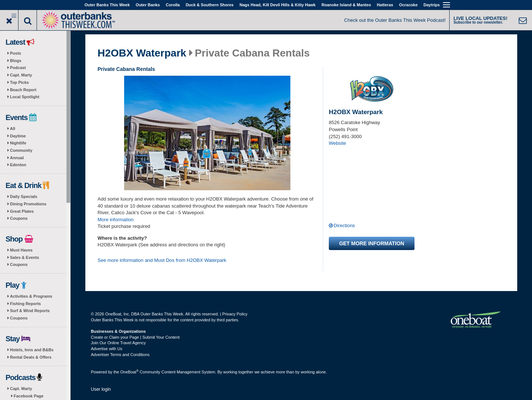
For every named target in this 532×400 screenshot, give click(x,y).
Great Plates (22, 211)
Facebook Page (29, 396)
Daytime (18, 136)
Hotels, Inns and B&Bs (32, 350)
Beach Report (23, 90)
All (13, 129)
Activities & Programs (31, 296)
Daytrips (432, 5)
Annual (17, 158)
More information (116, 220)
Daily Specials (24, 196)
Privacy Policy (235, 314)
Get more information (372, 243)
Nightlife (18, 143)
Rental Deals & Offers (31, 357)
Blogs (16, 61)
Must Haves (21, 250)
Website (337, 143)
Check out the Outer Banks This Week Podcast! (395, 20)
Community (21, 150)
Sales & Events (25, 257)
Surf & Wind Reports (30, 311)
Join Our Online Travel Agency (118, 343)
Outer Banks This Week (107, 5)
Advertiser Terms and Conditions (120, 355)
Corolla (173, 5)
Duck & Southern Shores (210, 5)
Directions (344, 225)
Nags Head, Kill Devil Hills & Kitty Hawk (277, 5)
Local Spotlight (25, 97)
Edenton (18, 165)
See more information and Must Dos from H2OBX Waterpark (162, 260)
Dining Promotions (28, 204)
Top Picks (19, 82)
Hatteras (385, 5)
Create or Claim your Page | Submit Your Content (135, 337)
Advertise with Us (107, 349)
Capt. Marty (21, 75)
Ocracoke (408, 5)
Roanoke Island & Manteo (346, 5)
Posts (16, 53)
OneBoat (130, 372)
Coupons (19, 218)
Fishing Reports (25, 304)
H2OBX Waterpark (142, 53)
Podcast (18, 68)
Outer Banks (148, 5)
